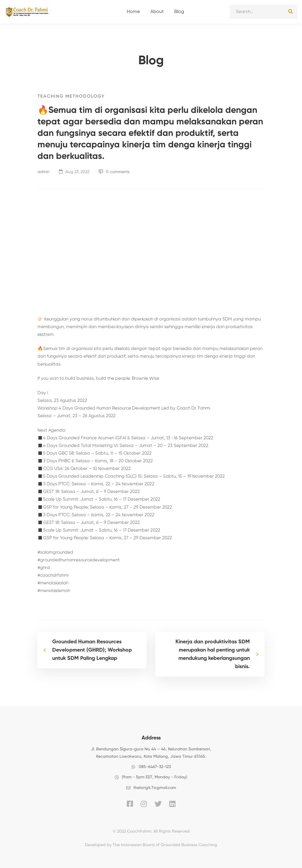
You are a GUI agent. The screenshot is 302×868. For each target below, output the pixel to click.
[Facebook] (130, 804)
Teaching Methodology (71, 96)
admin (44, 172)
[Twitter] (158, 804)
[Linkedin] (172, 804)
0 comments (114, 172)
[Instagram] (144, 804)
